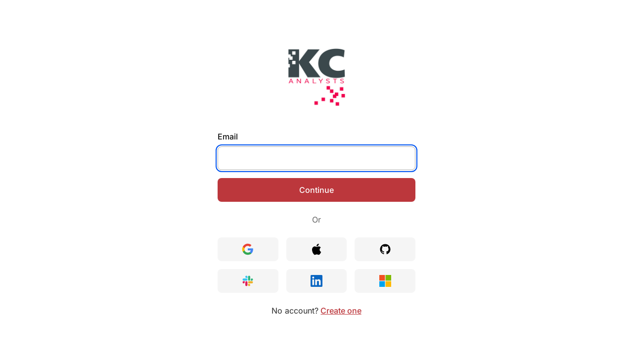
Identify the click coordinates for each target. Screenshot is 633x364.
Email (228, 136)
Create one (341, 311)
